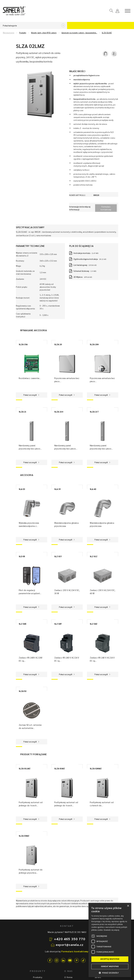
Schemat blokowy (81, 271)
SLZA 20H (94, 344)
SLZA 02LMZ (107, 33)
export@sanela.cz (70, 945)
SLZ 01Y (58, 556)
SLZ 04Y (58, 624)
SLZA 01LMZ (25, 768)
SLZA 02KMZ (96, 768)
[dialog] (110, 940)
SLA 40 (93, 489)
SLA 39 (57, 489)
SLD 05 (22, 556)
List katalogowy (80, 265)
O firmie (68, 977)
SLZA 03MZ (24, 836)
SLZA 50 (23, 691)
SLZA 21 (23, 412)
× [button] (128, 906)
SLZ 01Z (94, 556)
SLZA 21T (94, 412)
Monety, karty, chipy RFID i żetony (44, 33)
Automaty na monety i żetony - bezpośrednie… (79, 33)
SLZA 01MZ (60, 768)
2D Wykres (78, 277)
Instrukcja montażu (82, 253)
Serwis (98, 977)
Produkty (23, 33)
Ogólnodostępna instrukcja (86, 259)
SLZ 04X (23, 624)
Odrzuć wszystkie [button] (110, 966)
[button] (110, 973)
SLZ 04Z (94, 624)
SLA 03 (22, 489)
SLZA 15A (23, 344)
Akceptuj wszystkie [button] (110, 959)
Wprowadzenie (9, 33)
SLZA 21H (59, 412)
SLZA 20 (58, 344)
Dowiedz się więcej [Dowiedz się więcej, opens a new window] (111, 930)
